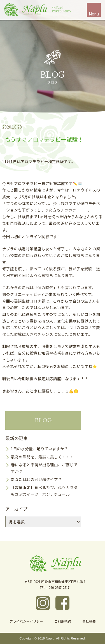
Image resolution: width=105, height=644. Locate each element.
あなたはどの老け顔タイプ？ (36, 479)
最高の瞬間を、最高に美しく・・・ (42, 457)
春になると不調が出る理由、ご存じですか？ (44, 468)
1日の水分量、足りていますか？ (39, 449)
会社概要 (89, 621)
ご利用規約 (63, 621)
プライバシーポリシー (26, 621)
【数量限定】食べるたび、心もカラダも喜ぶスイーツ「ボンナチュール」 (44, 491)
